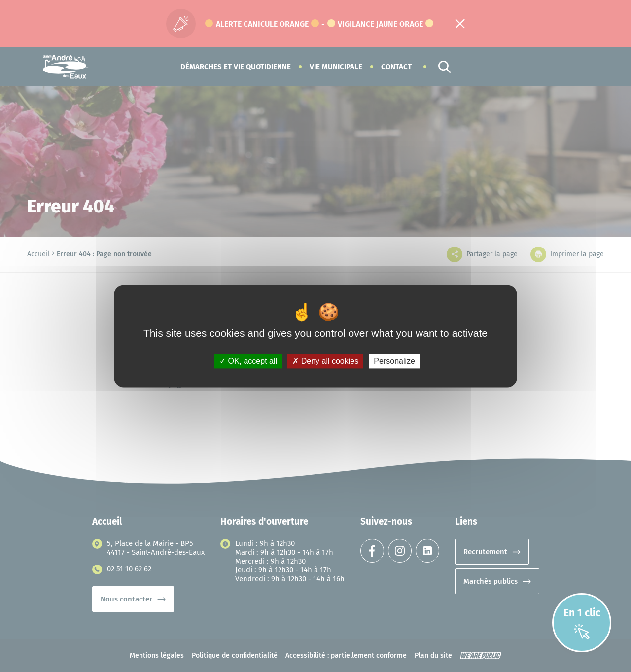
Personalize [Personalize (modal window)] (394, 361)
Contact (396, 67)
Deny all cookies (325, 361)
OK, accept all (248, 361)
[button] (236, 67)
